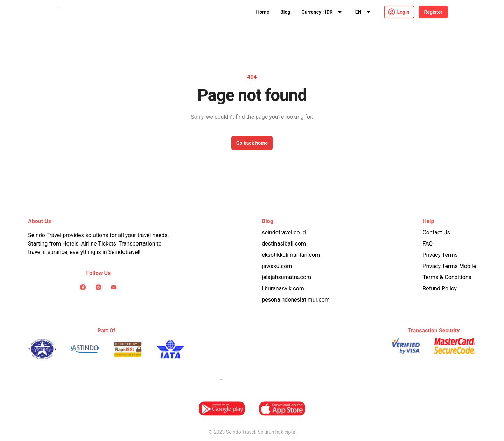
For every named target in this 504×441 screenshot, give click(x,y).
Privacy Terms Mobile (449, 266)
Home (262, 12)
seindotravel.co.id (284, 232)
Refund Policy (439, 288)
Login (403, 12)
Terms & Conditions (447, 277)
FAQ (428, 244)
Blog (285, 12)
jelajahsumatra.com (286, 277)
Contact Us (436, 232)
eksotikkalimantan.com (291, 255)
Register (433, 12)
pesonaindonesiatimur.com (296, 300)
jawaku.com (277, 266)
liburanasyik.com (283, 288)
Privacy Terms (440, 255)
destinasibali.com (284, 244)
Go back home (252, 143)
